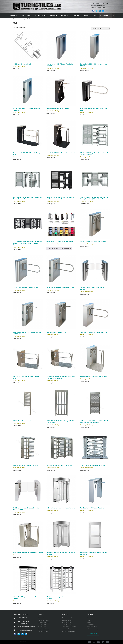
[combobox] (105, 16)
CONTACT (86, 16)
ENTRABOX (54, 16)
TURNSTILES (14, 16)
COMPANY (76, 16)
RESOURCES (65, 16)
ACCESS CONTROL (41, 16)
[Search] (113, 16)
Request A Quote (66, 248)
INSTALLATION (27, 16)
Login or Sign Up (53, 248)
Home (15, 19)
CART (95, 16)
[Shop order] (100, 28)
